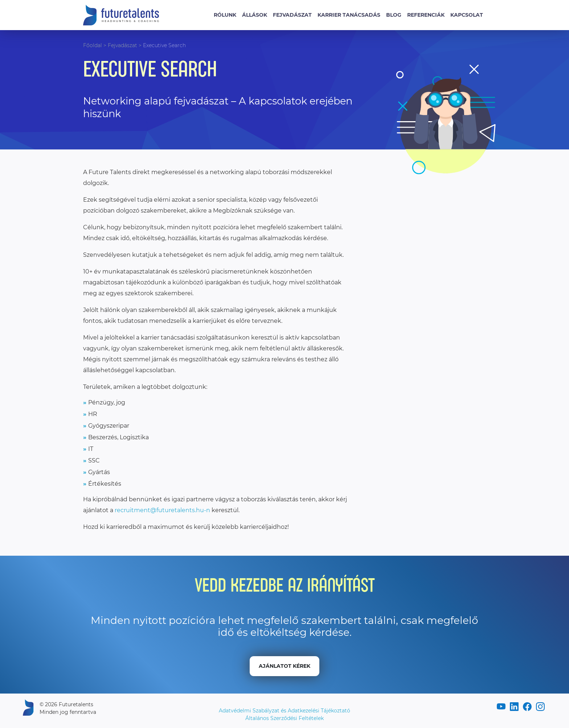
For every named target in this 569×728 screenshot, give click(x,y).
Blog (394, 15)
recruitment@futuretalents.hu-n (162, 510)
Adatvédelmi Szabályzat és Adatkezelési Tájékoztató (284, 711)
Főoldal (93, 45)
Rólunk (225, 15)
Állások (255, 15)
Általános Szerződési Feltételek (284, 718)
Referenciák (426, 15)
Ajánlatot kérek (284, 666)
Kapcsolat (467, 15)
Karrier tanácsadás (349, 15)
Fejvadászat (292, 15)
